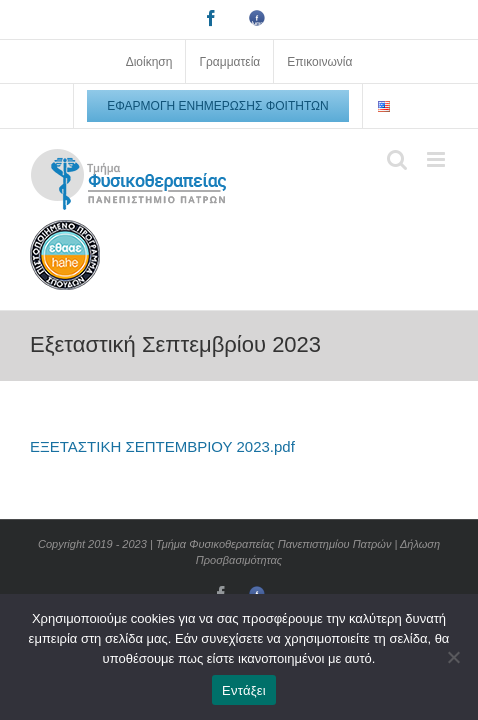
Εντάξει (244, 690)
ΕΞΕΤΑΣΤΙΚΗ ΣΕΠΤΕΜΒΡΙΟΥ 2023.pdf (162, 446)
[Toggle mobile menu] (437, 159)
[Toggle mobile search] (397, 159)
